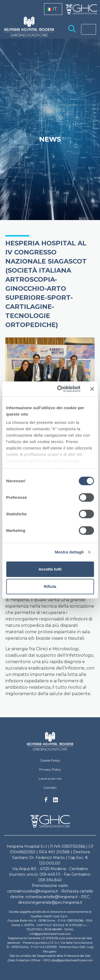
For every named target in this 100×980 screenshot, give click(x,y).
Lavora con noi (50, 778)
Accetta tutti (50, 569)
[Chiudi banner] (92, 389)
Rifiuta (50, 586)
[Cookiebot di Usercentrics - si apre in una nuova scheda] (60, 389)
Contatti (50, 788)
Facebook (46, 801)
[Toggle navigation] (89, 29)
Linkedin (55, 801)
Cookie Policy (50, 760)
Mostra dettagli (69, 552)
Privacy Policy (50, 769)
